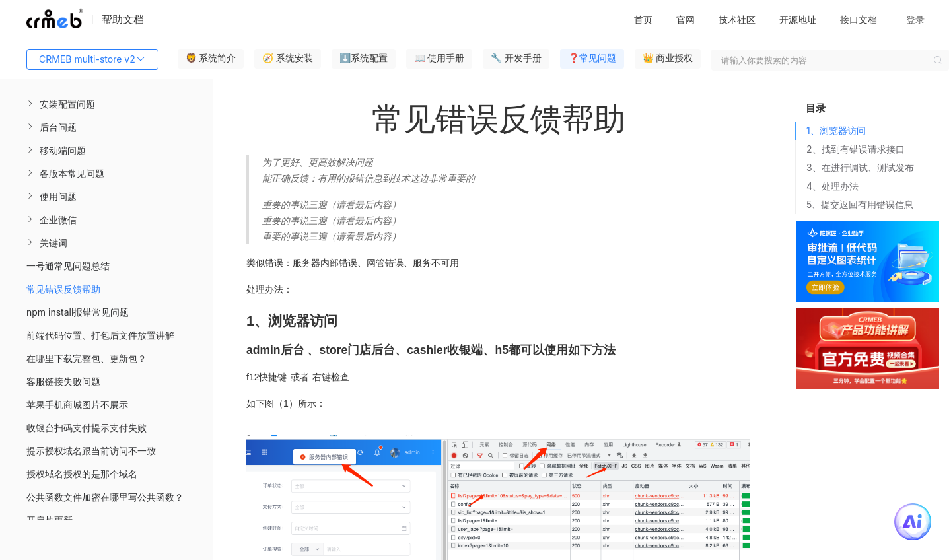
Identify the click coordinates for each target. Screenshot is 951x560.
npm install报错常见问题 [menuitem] (78, 312)
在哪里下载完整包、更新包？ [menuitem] (87, 358)
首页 (643, 19)
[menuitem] (106, 104)
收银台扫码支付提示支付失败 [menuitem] (87, 428)
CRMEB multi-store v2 (92, 59)
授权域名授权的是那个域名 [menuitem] (82, 474)
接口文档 (859, 19)
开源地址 (798, 19)
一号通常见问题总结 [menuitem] (68, 266)
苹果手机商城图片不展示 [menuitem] (77, 404)
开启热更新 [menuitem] (50, 520)
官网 (686, 19)
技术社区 (737, 19)
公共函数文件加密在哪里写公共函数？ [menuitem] (105, 497)
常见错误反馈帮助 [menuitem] (63, 289)
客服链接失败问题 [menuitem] (63, 381)
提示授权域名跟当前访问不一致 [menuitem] (91, 451)
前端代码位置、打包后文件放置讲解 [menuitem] (100, 335)
